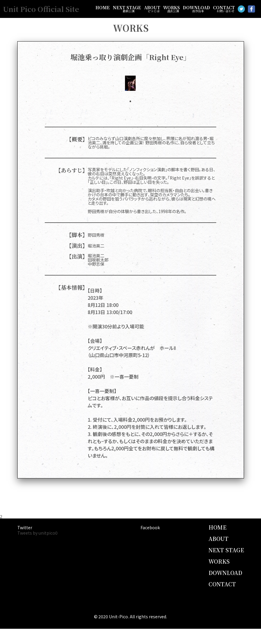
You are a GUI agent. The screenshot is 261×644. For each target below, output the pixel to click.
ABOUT (152, 9)
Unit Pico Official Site (41, 9)
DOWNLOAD (196, 9)
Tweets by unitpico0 (37, 533)
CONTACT (224, 9)
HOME (103, 7)
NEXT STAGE (127, 9)
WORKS (172, 9)
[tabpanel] (130, 83)
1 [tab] (130, 101)
